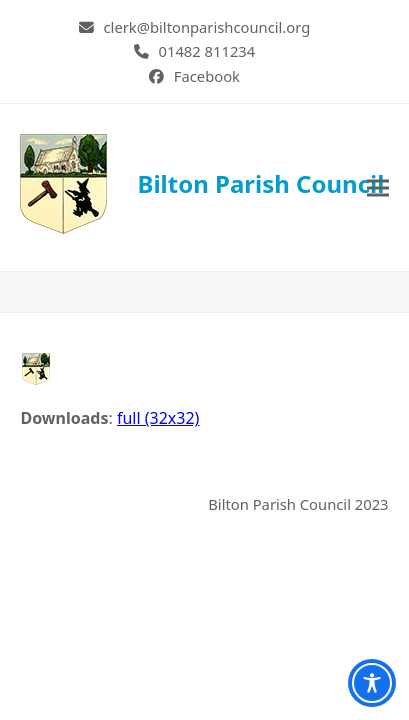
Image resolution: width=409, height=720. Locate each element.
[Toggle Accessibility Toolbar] (372, 683)
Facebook (207, 76)
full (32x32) (158, 418)
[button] (378, 187)
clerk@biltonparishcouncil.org (207, 27)
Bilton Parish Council (202, 184)
